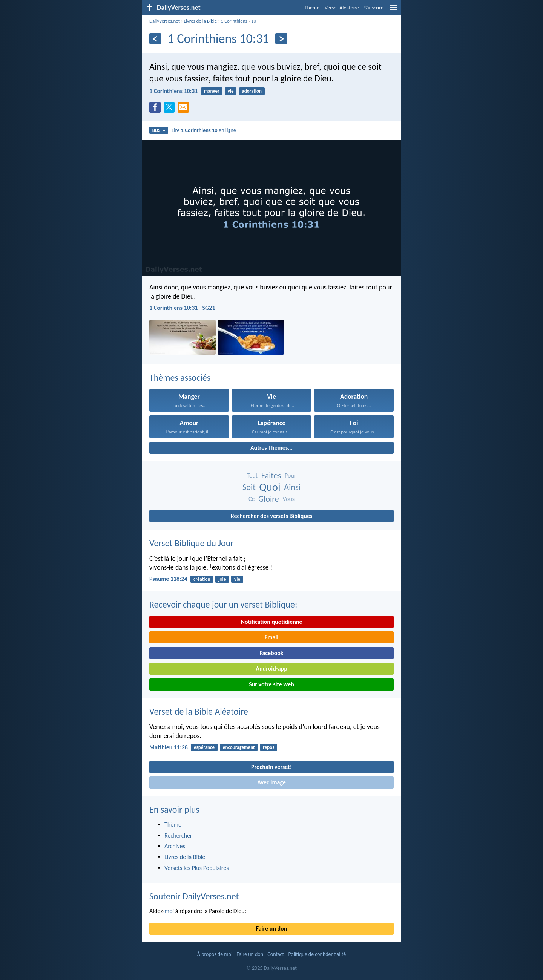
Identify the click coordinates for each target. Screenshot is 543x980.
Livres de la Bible (200, 21)
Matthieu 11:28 (169, 747)
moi (169, 911)
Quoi (270, 487)
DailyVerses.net (165, 21)
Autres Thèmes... (271, 448)
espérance (204, 747)
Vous (289, 499)
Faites (271, 475)
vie (231, 91)
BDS (159, 130)
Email (272, 637)
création (202, 579)
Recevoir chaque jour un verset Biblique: (223, 604)
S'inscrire (374, 8)
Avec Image (271, 782)
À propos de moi (215, 954)
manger (212, 91)
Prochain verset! (271, 767)
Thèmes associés (180, 377)
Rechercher (178, 835)
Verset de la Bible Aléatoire (199, 711)
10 (254, 21)
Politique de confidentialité (317, 954)
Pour (290, 475)
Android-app (271, 668)
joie (222, 579)
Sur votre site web (271, 684)
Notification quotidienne (272, 622)
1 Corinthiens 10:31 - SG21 (182, 308)
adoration (252, 91)
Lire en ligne (204, 130)
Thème (312, 8)
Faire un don (271, 929)
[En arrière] (155, 39)
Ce (252, 499)
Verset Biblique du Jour (192, 543)
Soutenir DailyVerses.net (194, 896)
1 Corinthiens (234, 21)
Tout (252, 475)
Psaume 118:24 (168, 579)
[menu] (394, 10)
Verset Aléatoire (342, 8)
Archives (175, 846)
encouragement (239, 747)
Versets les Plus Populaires (196, 868)
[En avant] (281, 39)
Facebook (271, 653)
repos (268, 747)
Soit (249, 487)
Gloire (269, 499)
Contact (276, 954)
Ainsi (292, 487)
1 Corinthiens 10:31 (173, 91)
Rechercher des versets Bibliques (272, 516)
